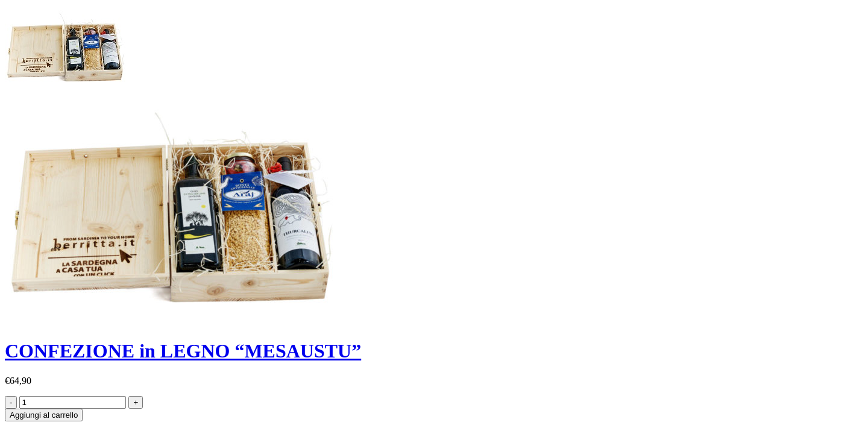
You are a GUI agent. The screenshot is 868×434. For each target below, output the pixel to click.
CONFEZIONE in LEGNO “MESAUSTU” (183, 351)
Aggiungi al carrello (44, 415)
